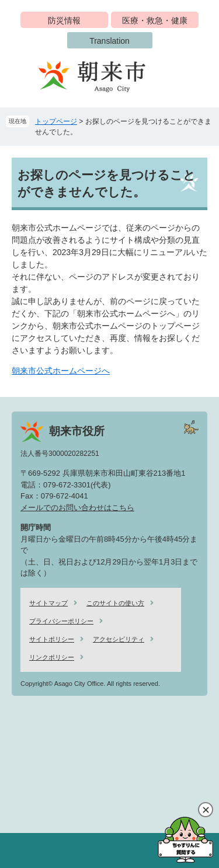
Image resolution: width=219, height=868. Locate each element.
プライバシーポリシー (61, 621)
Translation (109, 41)
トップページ (56, 121)
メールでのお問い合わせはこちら (77, 508)
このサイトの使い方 (115, 603)
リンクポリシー (52, 657)
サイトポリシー (52, 639)
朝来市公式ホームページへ (61, 371)
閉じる (206, 810)
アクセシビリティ (119, 639)
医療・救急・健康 (155, 20)
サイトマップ (48, 603)
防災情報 (64, 20)
